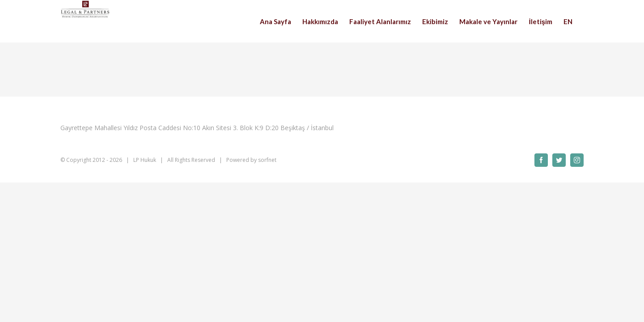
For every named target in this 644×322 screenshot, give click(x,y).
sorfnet (267, 160)
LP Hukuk (145, 160)
